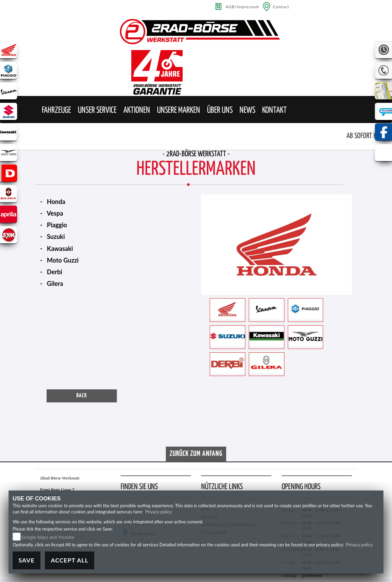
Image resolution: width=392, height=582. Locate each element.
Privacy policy (158, 512)
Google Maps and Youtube (48, 537)
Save (27, 560)
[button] (56, 111)
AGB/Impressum (243, 7)
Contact (281, 7)
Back (82, 396)
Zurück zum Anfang (196, 454)
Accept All (70, 560)
